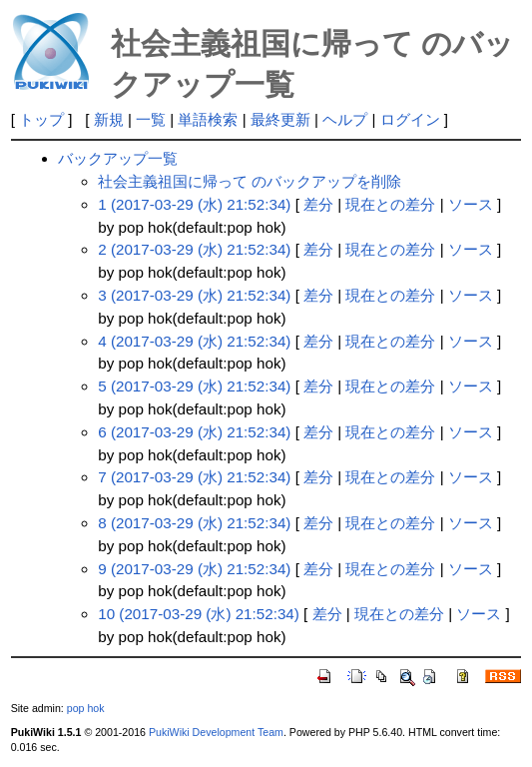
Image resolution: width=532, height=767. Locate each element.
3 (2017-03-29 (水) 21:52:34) (194, 295)
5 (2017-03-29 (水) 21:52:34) (194, 386)
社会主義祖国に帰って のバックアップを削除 (250, 181)
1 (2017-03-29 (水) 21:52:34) (194, 204)
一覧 (151, 119)
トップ (41, 119)
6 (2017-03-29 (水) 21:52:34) (194, 432)
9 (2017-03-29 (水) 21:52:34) (194, 569)
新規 (109, 119)
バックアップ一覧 (118, 158)
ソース (471, 204)
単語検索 (208, 119)
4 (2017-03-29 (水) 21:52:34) (194, 341)
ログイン (410, 119)
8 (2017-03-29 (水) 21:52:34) (194, 523)
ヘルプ (345, 119)
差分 (318, 204)
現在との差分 (390, 204)
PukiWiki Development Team (216, 732)
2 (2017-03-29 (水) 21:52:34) (194, 249)
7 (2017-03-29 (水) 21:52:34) (194, 477)
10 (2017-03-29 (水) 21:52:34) (199, 614)
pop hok (86, 708)
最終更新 (280, 119)
